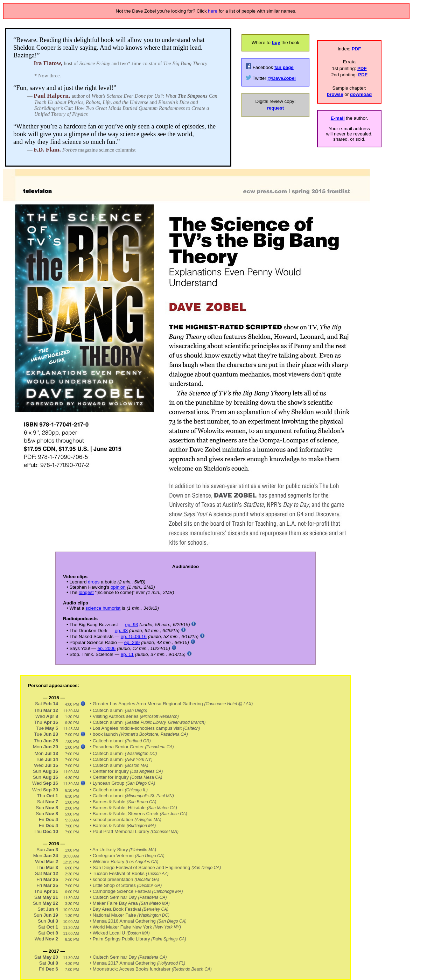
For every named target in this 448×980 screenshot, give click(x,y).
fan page (284, 67)
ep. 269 (132, 642)
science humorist (103, 608)
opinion (118, 587)
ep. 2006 (106, 648)
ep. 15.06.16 (134, 636)
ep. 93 (131, 625)
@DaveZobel (281, 78)
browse (335, 94)
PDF (356, 49)
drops (94, 582)
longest (86, 592)
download (361, 94)
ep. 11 (127, 654)
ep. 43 (121, 631)
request (275, 108)
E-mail (338, 118)
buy (276, 43)
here (213, 11)
